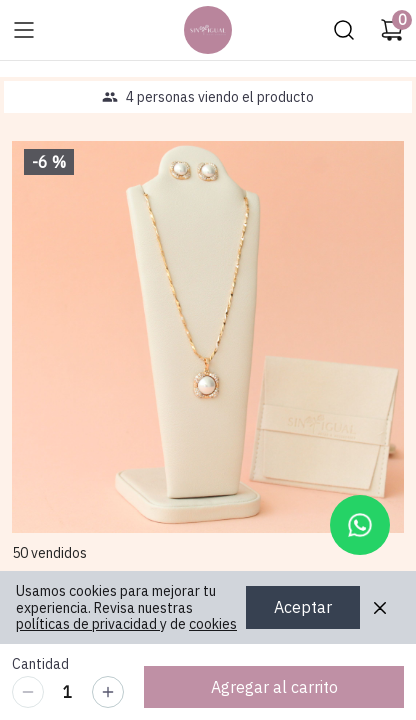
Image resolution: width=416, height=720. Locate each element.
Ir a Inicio (203, 24)
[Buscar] (344, 30)
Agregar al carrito (274, 687)
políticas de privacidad (88, 624)
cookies (213, 624)
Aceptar (303, 608)
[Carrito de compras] (392, 30)
